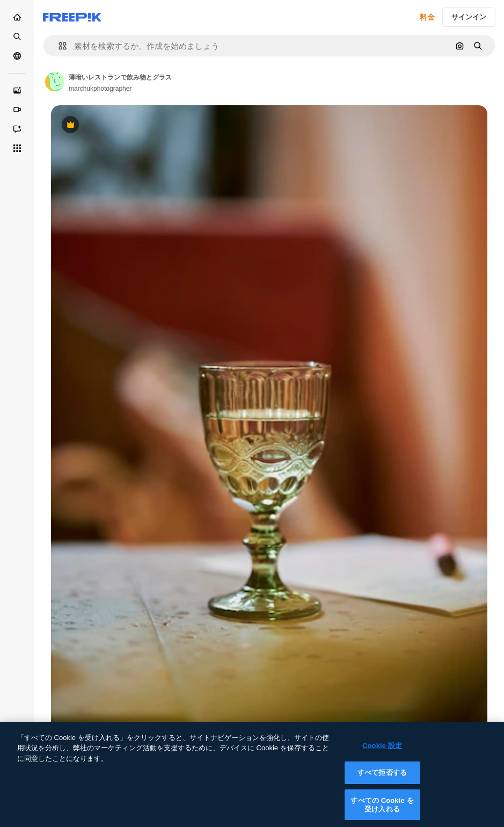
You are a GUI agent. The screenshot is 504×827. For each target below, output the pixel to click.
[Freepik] (72, 17)
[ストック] (17, 37)
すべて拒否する (382, 781)
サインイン (469, 17)
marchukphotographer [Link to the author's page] (100, 89)
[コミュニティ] (17, 56)
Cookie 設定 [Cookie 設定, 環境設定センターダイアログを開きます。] (382, 754)
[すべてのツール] (17, 148)
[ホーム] (17, 17)
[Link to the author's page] (55, 82)
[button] (58, 46)
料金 (427, 17)
